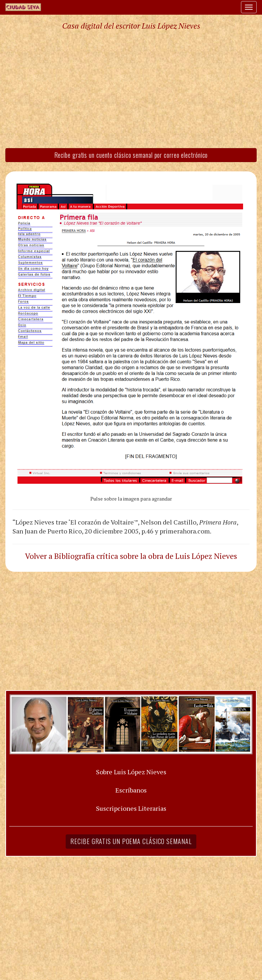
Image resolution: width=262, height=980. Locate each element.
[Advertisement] (131, 89)
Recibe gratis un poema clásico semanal (131, 841)
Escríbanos (131, 790)
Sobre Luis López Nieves (131, 772)
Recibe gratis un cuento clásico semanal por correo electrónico (131, 155)
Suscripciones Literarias (131, 808)
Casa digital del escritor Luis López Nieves (131, 26)
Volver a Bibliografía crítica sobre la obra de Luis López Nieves (131, 556)
